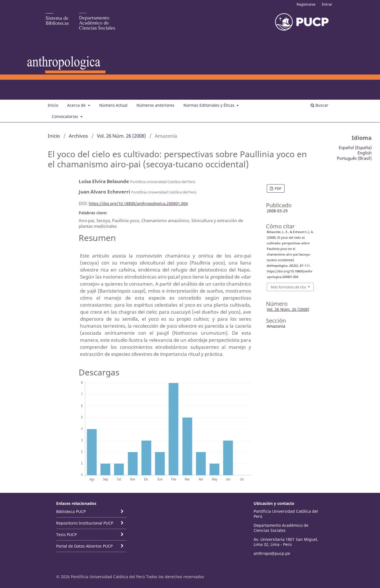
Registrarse (306, 4)
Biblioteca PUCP (71, 511)
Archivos (78, 136)
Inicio (53, 105)
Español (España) (355, 147)
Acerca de (77, 105)
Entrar (327, 4)
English (365, 153)
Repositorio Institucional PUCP (85, 523)
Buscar (319, 105)
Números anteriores (155, 105)
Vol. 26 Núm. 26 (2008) (121, 136)
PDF (278, 188)
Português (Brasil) (354, 158)
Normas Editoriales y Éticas (210, 105)
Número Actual (113, 105)
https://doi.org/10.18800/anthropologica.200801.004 (138, 203)
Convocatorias (65, 116)
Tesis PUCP (66, 535)
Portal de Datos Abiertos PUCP (84, 546)
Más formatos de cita (288, 287)
